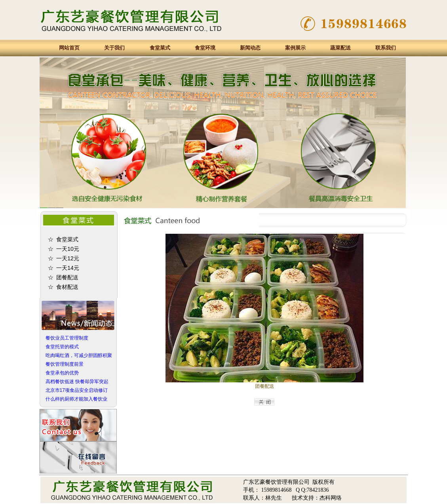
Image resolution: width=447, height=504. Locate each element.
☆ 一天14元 (64, 268)
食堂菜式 (160, 48)
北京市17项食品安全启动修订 (77, 390)
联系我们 (386, 48)
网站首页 (69, 48)
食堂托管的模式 (62, 347)
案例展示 (295, 48)
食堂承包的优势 (62, 373)
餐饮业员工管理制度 (67, 338)
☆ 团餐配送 (63, 277)
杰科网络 (331, 498)
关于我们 (114, 48)
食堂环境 (205, 48)
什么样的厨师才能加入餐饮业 (76, 399)
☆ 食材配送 (63, 287)
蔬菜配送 (340, 48)
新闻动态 (250, 48)
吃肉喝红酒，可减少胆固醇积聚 (79, 355)
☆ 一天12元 (64, 258)
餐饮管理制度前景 (65, 364)
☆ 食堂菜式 (63, 239)
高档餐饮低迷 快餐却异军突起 (77, 382)
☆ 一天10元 (64, 249)
